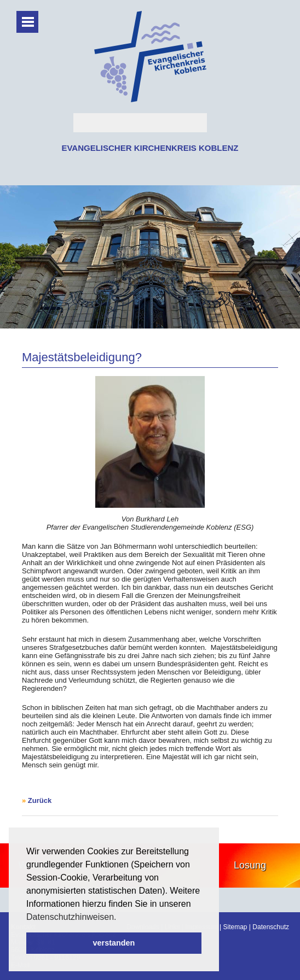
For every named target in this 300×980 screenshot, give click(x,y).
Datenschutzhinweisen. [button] (71, 917)
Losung (250, 865)
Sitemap (235, 927)
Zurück (40, 800)
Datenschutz (271, 927)
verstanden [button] (114, 943)
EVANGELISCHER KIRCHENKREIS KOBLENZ (150, 148)
